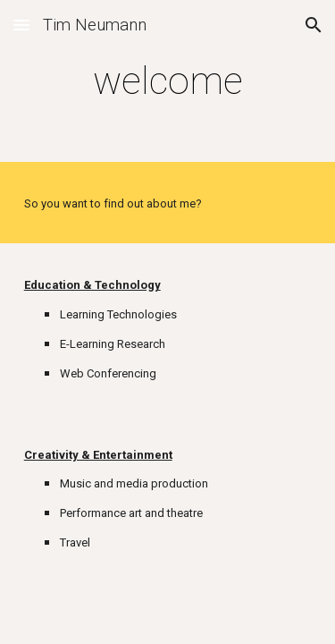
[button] (21, 25)
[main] (168, 81)
